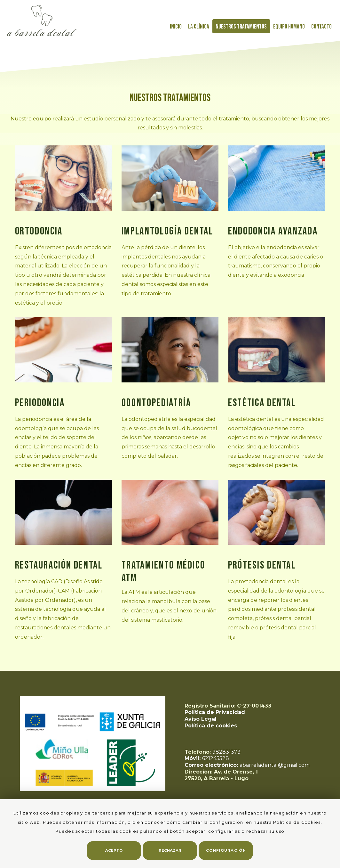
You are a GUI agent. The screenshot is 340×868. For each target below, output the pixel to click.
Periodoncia (40, 403)
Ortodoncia (39, 231)
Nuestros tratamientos (241, 27)
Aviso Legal (201, 719)
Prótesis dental (262, 565)
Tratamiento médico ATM (163, 572)
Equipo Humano (289, 27)
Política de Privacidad (215, 712)
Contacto (321, 27)
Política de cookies (211, 726)
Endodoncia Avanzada (273, 231)
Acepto (114, 850)
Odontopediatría (156, 403)
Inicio (176, 27)
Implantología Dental (167, 231)
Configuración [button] (226, 850)
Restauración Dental (59, 565)
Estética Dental (262, 403)
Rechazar (170, 850)
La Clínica (199, 27)
